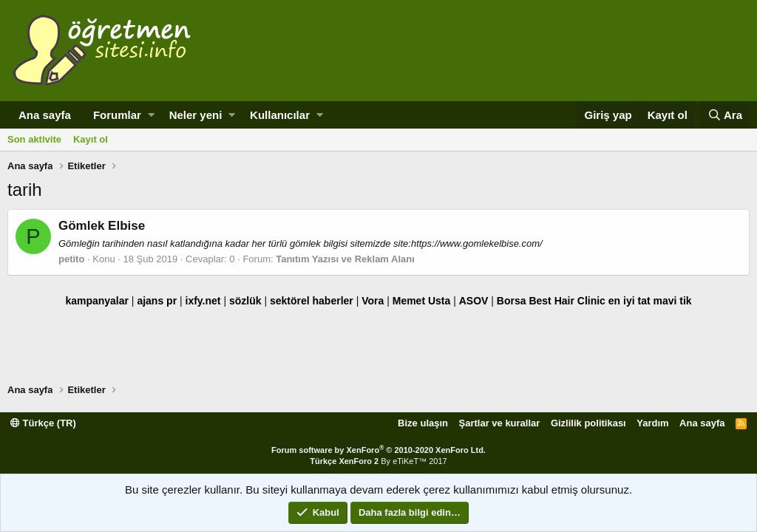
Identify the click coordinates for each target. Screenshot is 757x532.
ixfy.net (203, 301)
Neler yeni (196, 115)
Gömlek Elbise (102, 226)
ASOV (474, 301)
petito (71, 259)
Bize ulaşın (423, 423)
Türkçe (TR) (43, 423)
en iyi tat (629, 301)
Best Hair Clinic (567, 301)
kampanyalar (97, 301)
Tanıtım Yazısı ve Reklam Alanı (345, 259)
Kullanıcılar (280, 115)
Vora (373, 301)
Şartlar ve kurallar (500, 423)
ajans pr (157, 301)
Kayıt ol (91, 139)
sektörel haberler (312, 301)
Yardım (652, 423)
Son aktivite (34, 139)
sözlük (245, 301)
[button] (151, 115)
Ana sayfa (45, 115)
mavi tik (672, 301)
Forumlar (117, 115)
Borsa (512, 301)
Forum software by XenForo (378, 450)
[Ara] (725, 115)
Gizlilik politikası (588, 423)
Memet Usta (422, 301)
